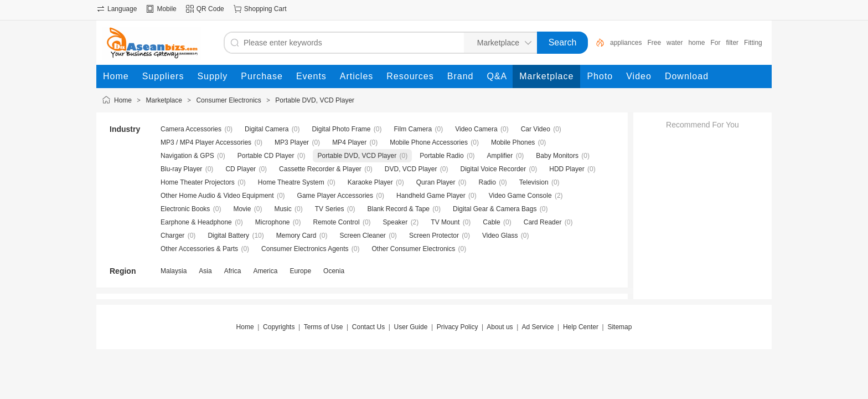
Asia (205, 271)
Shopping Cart (265, 9)
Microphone (273, 222)
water (675, 43)
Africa (233, 271)
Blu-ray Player (181, 169)
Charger (172, 236)
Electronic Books (185, 209)
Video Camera (476, 129)
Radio (487, 182)
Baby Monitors (557, 156)
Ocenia (334, 271)
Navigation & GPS (187, 156)
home (696, 43)
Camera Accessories (191, 129)
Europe (300, 271)
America (265, 271)
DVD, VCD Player (411, 169)
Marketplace (164, 100)
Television (534, 182)
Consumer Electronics (228, 100)
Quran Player (436, 182)
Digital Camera (267, 129)
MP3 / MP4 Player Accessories (206, 142)
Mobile (166, 9)
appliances (626, 43)
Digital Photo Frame (341, 129)
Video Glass (500, 236)
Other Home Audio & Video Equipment (217, 196)
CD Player (241, 169)
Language (122, 9)
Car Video (536, 129)
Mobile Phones (513, 142)
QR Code (210, 9)
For (715, 43)
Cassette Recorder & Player (320, 169)
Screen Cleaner (362, 236)
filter (732, 43)
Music (283, 209)
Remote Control (337, 222)
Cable (491, 222)
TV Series (330, 209)
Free (654, 43)
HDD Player (567, 169)
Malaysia (174, 271)
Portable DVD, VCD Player (315, 100)
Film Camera (413, 129)
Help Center (581, 327)
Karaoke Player (370, 182)
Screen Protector (434, 236)
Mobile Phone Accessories (429, 142)
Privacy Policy (458, 327)
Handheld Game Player (431, 196)
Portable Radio (441, 156)
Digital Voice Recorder (494, 169)
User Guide (411, 327)
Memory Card (296, 236)
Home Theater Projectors (198, 182)
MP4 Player (349, 142)
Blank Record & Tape (398, 209)
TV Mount (445, 222)
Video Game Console (520, 196)
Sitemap (619, 327)
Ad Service (538, 327)
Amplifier (500, 156)
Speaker (396, 222)
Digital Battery (228, 236)
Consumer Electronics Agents (305, 249)
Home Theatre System (291, 182)
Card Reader (543, 222)
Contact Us (368, 327)
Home (123, 100)
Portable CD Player (266, 156)
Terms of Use (324, 327)
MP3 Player (292, 142)
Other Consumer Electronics (414, 249)
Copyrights (279, 327)
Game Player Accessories (335, 196)
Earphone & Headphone (196, 222)
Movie (242, 209)
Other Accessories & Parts (199, 249)
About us (500, 327)
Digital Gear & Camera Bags (495, 209)
